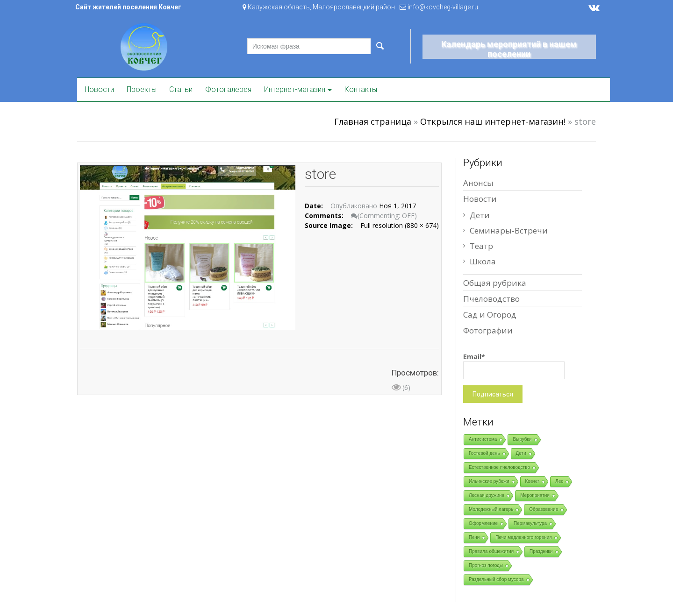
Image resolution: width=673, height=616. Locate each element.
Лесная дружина (487, 495)
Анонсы (478, 183)
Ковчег (533, 481)
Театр (481, 246)
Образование (544, 509)
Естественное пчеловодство (499, 467)
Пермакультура (530, 523)
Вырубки (522, 439)
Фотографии (488, 330)
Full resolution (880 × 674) (400, 225)
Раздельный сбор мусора (496, 579)
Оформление (483, 523)
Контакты (361, 89)
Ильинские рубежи (489, 481)
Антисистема (483, 439)
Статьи (181, 89)
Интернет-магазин (295, 89)
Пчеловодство (491, 299)
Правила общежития (491, 551)
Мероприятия (535, 495)
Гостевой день (484, 453)
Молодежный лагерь (491, 509)
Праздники (541, 551)
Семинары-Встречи (509, 230)
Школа (483, 261)
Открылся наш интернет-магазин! (493, 121)
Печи (474, 537)
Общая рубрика (495, 283)
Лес (559, 481)
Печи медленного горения (523, 537)
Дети (480, 215)
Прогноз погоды (486, 565)
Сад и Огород (490, 315)
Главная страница (373, 121)
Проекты (142, 89)
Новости (99, 89)
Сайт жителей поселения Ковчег (128, 7)
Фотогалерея (228, 89)
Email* (514, 366)
